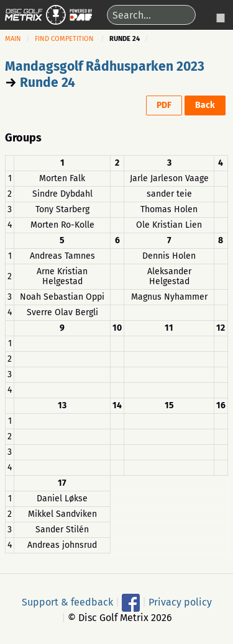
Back (205, 105)
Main (13, 39)
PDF (164, 105)
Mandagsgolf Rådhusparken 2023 (105, 66)
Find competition (64, 39)
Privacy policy (180, 602)
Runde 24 (48, 83)
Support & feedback (67, 602)
